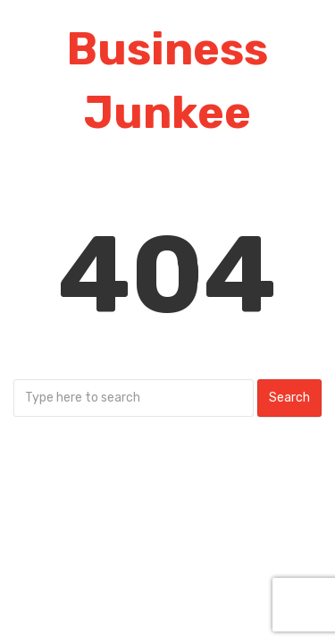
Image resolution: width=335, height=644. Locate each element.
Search (289, 398)
